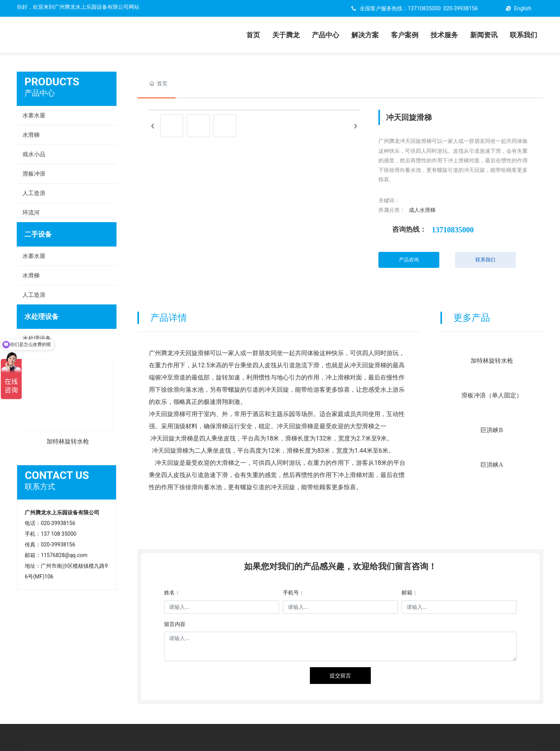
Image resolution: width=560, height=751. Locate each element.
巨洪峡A (492, 465)
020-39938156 (461, 8)
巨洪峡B (492, 430)
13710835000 (424, 8)
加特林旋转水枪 (68, 441)
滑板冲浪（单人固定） (492, 395)
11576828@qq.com (64, 555)
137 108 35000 (59, 534)
